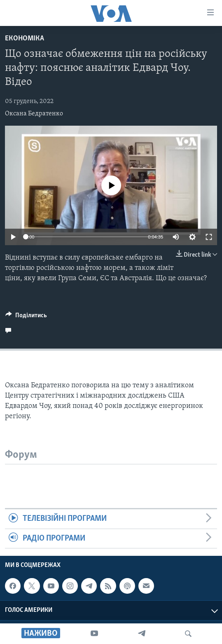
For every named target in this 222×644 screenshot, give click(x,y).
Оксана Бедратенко (34, 114)
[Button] (26, 317)
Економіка (25, 39)
